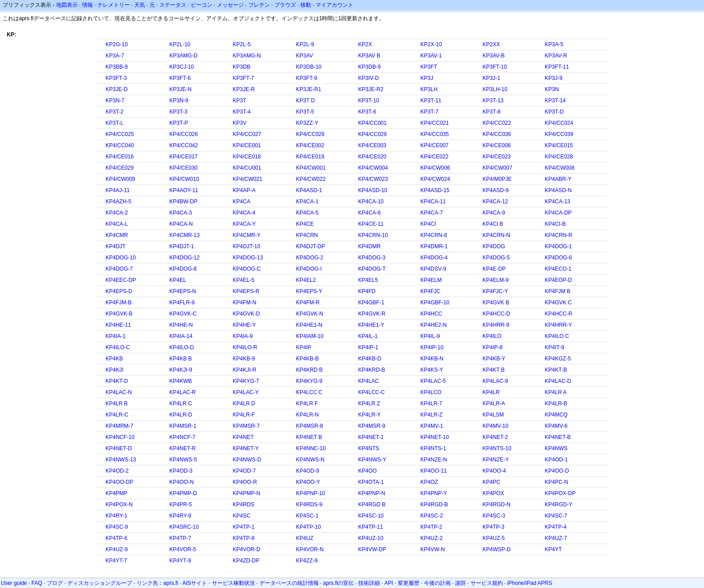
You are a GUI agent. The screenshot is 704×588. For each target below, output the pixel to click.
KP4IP (304, 347)
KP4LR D (244, 404)
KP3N (552, 89)
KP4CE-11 (371, 224)
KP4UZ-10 (371, 538)
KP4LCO (431, 392)
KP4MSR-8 (309, 426)
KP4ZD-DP (246, 561)
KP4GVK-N (310, 314)
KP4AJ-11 (118, 190)
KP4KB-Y (494, 359)
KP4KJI (114, 370)
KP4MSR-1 (183, 426)
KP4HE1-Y (371, 325)
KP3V (240, 123)
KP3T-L (114, 123)
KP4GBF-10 (435, 303)
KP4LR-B (556, 404)
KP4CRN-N (496, 235)
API (389, 583)
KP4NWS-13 (121, 460)
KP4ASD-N (558, 190)
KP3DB (241, 67)
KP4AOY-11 (184, 190)
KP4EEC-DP (121, 280)
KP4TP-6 (117, 538)
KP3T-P (178, 123)
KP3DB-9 (370, 67)
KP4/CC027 (247, 134)
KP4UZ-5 (494, 538)
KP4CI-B (555, 224)
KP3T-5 (305, 112)
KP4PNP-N (372, 493)
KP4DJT (116, 246)
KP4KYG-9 (309, 381)
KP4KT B (494, 370)
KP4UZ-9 (117, 549)
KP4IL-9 (430, 336)
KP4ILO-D (182, 347)
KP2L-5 (242, 44)
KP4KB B (180, 359)
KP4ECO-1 (558, 269)
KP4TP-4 (556, 527)
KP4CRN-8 (433, 235)
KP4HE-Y (244, 325)
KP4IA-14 (181, 336)
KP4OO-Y (308, 482)
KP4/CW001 (311, 168)
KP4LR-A (494, 404)
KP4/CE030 (183, 168)
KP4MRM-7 (119, 426)
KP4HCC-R (558, 314)
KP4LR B (117, 404)
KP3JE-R (244, 89)
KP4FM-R (308, 303)
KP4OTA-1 (371, 482)
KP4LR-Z (431, 415)
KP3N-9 (179, 101)
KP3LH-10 (495, 89)
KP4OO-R (245, 482)
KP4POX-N (119, 505)
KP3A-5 (554, 44)
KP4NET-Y (246, 448)
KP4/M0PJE (497, 179)
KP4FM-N (244, 303)
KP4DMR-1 (434, 246)
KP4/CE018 (247, 157)
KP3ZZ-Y (307, 123)
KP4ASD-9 (496, 190)
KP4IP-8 (493, 347)
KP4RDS (243, 505)
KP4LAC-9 (495, 381)
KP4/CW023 (373, 179)
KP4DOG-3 (372, 258)
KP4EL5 (368, 280)
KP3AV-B (494, 56)
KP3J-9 (553, 78)
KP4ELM (431, 280)
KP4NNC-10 (311, 448)
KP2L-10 (180, 44)
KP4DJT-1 (182, 246)
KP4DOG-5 (496, 258)
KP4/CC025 (120, 134)
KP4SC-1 (307, 516)
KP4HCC (431, 314)
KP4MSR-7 (246, 426)
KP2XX (491, 44)
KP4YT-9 (180, 561)
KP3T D (305, 101)
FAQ (37, 583)
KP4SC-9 (117, 527)
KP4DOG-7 (119, 269)
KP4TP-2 (431, 527)
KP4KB (114, 359)
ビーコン (202, 5)
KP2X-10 (431, 44)
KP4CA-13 (557, 202)
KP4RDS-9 (309, 505)
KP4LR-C (117, 415)
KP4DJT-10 (246, 246)
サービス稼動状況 (233, 583)
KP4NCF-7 (182, 437)
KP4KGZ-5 (558, 359)
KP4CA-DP (558, 213)
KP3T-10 (369, 101)
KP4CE (305, 224)
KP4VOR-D (246, 549)
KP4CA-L (117, 224)
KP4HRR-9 (496, 325)
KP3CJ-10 (182, 67)
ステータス (173, 5)
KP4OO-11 (433, 471)
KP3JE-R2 (371, 89)
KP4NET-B (558, 437)
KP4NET (243, 437)
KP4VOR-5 (183, 549)
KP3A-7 (115, 56)
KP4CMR (117, 235)
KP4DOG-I (309, 269)
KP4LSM (493, 415)
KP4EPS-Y (309, 291)
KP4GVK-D (246, 314)
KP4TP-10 (308, 527)
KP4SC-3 (494, 516)
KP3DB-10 (309, 67)
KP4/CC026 (183, 134)
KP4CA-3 (180, 213)
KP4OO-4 (494, 471)
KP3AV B (369, 56)
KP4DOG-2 (310, 258)
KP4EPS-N (183, 291)
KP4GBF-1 (371, 303)
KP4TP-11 (371, 527)
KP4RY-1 (117, 516)
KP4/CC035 (434, 134)
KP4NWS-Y (372, 460)
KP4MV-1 (432, 426)
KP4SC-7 (556, 516)
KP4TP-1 (244, 527)
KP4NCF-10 (120, 437)
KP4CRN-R (558, 235)
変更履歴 (409, 583)
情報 (88, 5)
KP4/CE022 (434, 157)
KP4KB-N (432, 359)
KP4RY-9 (180, 516)
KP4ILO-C (118, 347)
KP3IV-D (369, 78)
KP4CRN (307, 235)
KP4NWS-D (247, 460)
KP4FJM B (557, 291)
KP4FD (367, 291)
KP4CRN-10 (373, 235)
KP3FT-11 (557, 67)
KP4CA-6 (370, 213)
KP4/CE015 (559, 145)
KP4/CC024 (559, 123)
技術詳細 (369, 583)
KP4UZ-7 (556, 538)
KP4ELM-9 (496, 280)
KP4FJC (430, 291)
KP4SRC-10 (184, 527)
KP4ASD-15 (435, 190)
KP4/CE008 (497, 145)
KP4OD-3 (181, 471)
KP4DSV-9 (433, 269)
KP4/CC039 (559, 134)
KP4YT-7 (116, 561)
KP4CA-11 (433, 202)
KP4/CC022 (497, 123)
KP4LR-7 (431, 404)
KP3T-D (554, 112)
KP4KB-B (307, 359)
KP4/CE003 (372, 145)
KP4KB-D (370, 359)
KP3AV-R (556, 56)
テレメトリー (114, 5)
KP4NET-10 (434, 437)
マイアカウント (334, 5)
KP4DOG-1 (558, 246)
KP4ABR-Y (558, 179)
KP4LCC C (309, 392)
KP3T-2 (114, 112)
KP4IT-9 (554, 347)
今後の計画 (437, 583)
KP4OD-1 (556, 460)
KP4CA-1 (307, 202)
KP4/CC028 (310, 134)
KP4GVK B (496, 303)
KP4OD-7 (244, 471)
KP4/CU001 (247, 168)
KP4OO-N (181, 482)
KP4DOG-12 (184, 258)
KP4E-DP (494, 269)
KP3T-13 (493, 101)
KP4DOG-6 (558, 258)
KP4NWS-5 (183, 460)
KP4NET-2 (495, 437)
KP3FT (429, 67)
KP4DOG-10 (121, 258)
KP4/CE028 (559, 157)
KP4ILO (492, 336)
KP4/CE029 (120, 168)
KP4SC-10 (371, 516)
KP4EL (178, 280)
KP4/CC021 (434, 123)
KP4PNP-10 (310, 493)
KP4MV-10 (495, 426)
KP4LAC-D (558, 381)
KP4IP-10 (432, 347)
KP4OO (367, 471)
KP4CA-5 (307, 213)
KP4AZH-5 (118, 202)
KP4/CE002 (310, 145)
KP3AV (304, 56)
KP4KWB (180, 381)
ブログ (55, 583)
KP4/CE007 (434, 145)
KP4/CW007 (497, 168)
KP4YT (553, 549)
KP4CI (428, 224)
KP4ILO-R (245, 347)
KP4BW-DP (183, 202)
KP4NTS (369, 448)
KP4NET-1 (371, 437)
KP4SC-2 (431, 516)
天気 (140, 5)
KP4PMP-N (246, 493)
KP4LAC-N (119, 392)
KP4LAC (369, 381)
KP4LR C (180, 404)
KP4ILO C (557, 336)
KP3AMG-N (247, 56)
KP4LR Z (369, 404)
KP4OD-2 (117, 471)
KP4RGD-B (434, 505)
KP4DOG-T (372, 269)
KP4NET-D (119, 448)
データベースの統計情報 (289, 583)
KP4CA (241, 202)
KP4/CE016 (120, 157)
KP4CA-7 (431, 213)
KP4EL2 (306, 280)
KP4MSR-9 (372, 426)
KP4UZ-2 (431, 538)
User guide (14, 583)
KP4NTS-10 (497, 448)
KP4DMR (370, 246)
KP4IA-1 (116, 336)
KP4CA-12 (495, 202)
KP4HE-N (181, 325)
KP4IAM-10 (310, 336)
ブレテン (259, 5)
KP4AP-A (244, 190)
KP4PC (491, 482)
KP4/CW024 (435, 179)
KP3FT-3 (116, 78)
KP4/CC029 (372, 134)
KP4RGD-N (497, 505)
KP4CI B (493, 224)
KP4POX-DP (560, 493)
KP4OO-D (557, 471)
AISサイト (195, 583)
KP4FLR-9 (182, 303)
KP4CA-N (181, 224)
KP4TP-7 (180, 538)
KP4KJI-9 (181, 370)
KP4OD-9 (307, 471)
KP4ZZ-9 (307, 561)
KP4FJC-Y (495, 291)
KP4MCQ (556, 415)
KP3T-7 (429, 112)
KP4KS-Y (432, 370)
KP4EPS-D (119, 291)
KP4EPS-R (246, 291)
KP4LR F (307, 404)
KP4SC (241, 516)
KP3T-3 (178, 112)
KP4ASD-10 (373, 190)
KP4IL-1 (368, 336)
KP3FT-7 (243, 78)
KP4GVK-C (183, 314)
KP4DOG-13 (248, 258)
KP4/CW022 (311, 179)
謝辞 (461, 583)
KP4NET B (309, 437)
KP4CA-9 (494, 213)
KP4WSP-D (497, 549)
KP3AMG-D (183, 56)
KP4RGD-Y (558, 505)
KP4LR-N (307, 415)
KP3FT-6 (180, 78)
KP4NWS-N (310, 460)
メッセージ (230, 5)
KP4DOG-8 (183, 269)
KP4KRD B (309, 370)
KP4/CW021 (247, 179)
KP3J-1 (491, 78)
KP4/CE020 (372, 157)
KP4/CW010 (184, 179)
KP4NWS (556, 448)
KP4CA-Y (244, 224)
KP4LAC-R (183, 392)
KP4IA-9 (243, 336)
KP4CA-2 (117, 213)
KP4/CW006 (435, 168)
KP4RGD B (372, 505)
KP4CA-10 (371, 202)
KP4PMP (117, 493)
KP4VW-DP (372, 549)
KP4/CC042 (183, 145)
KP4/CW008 (559, 168)
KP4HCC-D (496, 314)
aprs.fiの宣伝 (339, 583)
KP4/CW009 (120, 179)
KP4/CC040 (120, 145)
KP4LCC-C (372, 392)
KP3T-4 (242, 112)
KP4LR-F (244, 415)
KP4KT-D (117, 381)
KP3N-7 (115, 101)
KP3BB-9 (117, 67)
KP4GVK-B (119, 314)
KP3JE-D (117, 89)
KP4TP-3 (494, 527)
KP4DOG (494, 246)
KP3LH (429, 89)
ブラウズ (285, 5)
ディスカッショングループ (100, 583)
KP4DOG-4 (434, 258)
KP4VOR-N (310, 549)
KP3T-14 (555, 101)
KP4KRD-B (372, 370)
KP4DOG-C (247, 269)
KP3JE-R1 (308, 89)
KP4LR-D (181, 415)
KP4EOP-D (558, 280)
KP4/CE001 (247, 145)
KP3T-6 (367, 112)
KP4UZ (305, 538)
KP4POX (493, 493)
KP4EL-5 (243, 280)
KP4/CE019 (310, 157)
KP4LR (491, 392)
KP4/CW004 (373, 168)
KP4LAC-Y (246, 392)
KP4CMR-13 (184, 235)
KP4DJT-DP (310, 246)
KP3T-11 (431, 101)
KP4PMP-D (183, 493)
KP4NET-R (183, 448)
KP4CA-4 (244, 213)
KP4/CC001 (372, 123)
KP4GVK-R (372, 314)
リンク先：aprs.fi (157, 583)
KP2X (365, 44)
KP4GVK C (558, 303)
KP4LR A (556, 392)
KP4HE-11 (118, 325)
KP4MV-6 (556, 426)
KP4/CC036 (497, 134)
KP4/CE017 (183, 157)
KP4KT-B (556, 370)
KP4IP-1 (368, 347)
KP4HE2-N (433, 325)
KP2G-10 (117, 44)
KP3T (239, 101)
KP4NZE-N (433, 460)
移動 (306, 5)
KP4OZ (429, 482)
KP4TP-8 (244, 538)
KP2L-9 (305, 44)
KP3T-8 (492, 112)
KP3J (427, 78)
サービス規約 (487, 583)
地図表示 (67, 5)
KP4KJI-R (244, 370)
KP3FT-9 (306, 78)
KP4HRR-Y (558, 325)
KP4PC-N (556, 482)
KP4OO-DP (119, 482)
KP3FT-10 (495, 67)
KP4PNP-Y (433, 493)
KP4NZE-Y (496, 460)
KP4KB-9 (244, 359)
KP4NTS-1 (433, 448)
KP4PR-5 (180, 505)
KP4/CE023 (497, 157)
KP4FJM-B (119, 303)
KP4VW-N (432, 549)
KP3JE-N (180, 89)
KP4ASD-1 (309, 190)
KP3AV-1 (431, 56)
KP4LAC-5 (433, 381)
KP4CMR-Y (246, 235)
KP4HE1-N (309, 325)
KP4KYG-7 (246, 381)
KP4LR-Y (370, 415)
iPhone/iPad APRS (530, 583)
